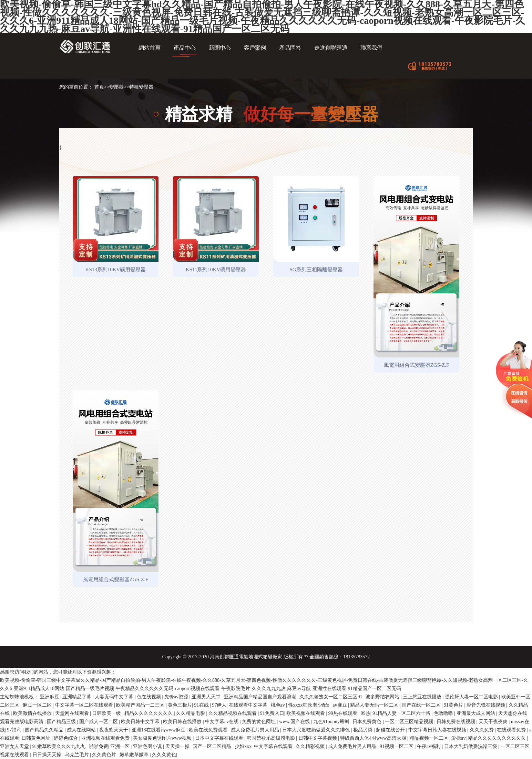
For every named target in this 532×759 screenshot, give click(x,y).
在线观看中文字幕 (249, 705)
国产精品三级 (62, 722)
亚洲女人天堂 (15, 746)
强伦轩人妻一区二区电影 (472, 697)
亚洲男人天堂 (207, 697)
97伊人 (219, 705)
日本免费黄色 (368, 722)
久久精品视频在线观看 (233, 713)
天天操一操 (178, 746)
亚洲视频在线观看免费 (106, 738)
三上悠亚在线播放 (423, 697)
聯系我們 (371, 48)
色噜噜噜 (444, 713)
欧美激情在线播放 (33, 713)
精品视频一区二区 (430, 738)
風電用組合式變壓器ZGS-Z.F (417, 365)
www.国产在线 (295, 722)
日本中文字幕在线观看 (220, 738)
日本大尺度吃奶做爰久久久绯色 (317, 730)
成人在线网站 (82, 730)
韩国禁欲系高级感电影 (272, 738)
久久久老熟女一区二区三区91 (331, 697)
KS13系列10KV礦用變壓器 (116, 270)
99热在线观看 (344, 713)
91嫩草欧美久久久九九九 (60, 746)
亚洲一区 (121, 746)
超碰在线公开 (391, 730)
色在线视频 (150, 697)
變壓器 (116, 87)
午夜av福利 (429, 746)
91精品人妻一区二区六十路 (402, 713)
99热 (366, 713)
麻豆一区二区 (38, 705)
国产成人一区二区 (99, 722)
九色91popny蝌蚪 (332, 722)
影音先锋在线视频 (487, 705)
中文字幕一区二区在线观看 (85, 705)
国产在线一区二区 (422, 705)
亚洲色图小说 (148, 746)
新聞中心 (220, 48)
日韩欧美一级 (107, 713)
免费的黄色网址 (259, 722)
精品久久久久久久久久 (149, 713)
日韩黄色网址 (37, 738)
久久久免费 (482, 730)
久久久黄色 (164, 755)
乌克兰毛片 (78, 755)
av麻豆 (340, 705)
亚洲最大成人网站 (477, 713)
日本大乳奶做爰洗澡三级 (471, 746)
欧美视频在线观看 (306, 713)
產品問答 (290, 48)
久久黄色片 (105, 755)
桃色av (279, 705)
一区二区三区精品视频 (410, 722)
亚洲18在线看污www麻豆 (159, 730)
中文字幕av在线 (222, 722)
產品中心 (185, 48)
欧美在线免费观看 (209, 730)
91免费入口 (272, 713)
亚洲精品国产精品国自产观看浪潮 (261, 697)
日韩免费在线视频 (457, 722)
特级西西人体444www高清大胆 (374, 738)
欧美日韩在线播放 (183, 722)
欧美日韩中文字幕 (141, 722)
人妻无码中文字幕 (115, 697)
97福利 (15, 730)
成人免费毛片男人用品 (256, 730)
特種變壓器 (141, 87)
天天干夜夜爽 (494, 722)
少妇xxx (243, 746)
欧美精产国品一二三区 (141, 705)
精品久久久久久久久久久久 (498, 738)
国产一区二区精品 (213, 746)
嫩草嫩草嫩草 (135, 755)
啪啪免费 (99, 746)
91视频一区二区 (397, 746)
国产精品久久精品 (45, 730)
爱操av (458, 738)
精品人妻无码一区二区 (375, 705)
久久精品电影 (191, 713)
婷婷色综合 (66, 738)
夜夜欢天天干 (114, 730)
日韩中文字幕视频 (318, 738)
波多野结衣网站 (383, 697)
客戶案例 (255, 48)
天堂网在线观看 (73, 713)
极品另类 (364, 730)
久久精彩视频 (311, 746)
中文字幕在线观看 (274, 746)
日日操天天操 (48, 755)
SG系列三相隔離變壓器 (316, 270)
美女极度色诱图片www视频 (163, 738)
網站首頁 (150, 48)
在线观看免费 (512, 730)
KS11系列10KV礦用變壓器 (216, 270)
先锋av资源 (177, 697)
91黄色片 (454, 705)
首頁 (99, 87)
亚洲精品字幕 (78, 697)
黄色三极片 (180, 705)
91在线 (202, 705)
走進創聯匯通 (331, 48)
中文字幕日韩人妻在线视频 (438, 730)
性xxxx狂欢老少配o (310, 705)
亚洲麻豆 (50, 697)
